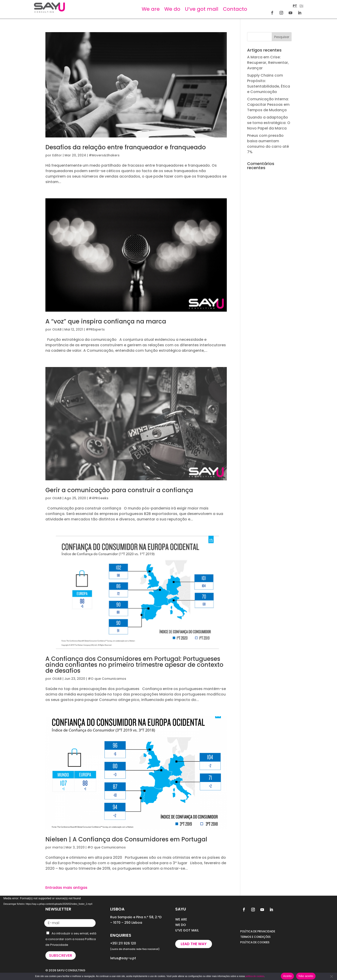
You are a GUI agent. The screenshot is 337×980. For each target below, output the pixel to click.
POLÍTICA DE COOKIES (255, 942)
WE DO (181, 925)
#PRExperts (95, 329)
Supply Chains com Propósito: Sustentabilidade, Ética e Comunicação (269, 84)
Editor (57, 155)
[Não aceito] (331, 976)
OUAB (57, 329)
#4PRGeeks (99, 498)
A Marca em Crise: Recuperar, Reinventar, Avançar (268, 63)
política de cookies (255, 976)
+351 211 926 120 (123, 943)
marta (57, 847)
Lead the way (194, 944)
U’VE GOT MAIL (187, 930)
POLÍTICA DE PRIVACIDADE (258, 931)
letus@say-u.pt (123, 958)
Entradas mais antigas (66, 888)
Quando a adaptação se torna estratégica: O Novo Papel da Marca (269, 123)
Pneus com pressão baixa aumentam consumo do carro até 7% (268, 144)
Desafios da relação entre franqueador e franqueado (126, 147)
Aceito (287, 976)
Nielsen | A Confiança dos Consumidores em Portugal (126, 839)
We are (151, 9)
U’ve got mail (202, 9)
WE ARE (181, 919)
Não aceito (306, 976)
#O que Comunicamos (107, 679)
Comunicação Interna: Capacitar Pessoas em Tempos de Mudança (268, 105)
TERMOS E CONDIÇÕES (255, 937)
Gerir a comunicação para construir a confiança (119, 490)
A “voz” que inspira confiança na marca (106, 321)
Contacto (235, 9)
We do (172, 9)
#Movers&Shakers (104, 155)
